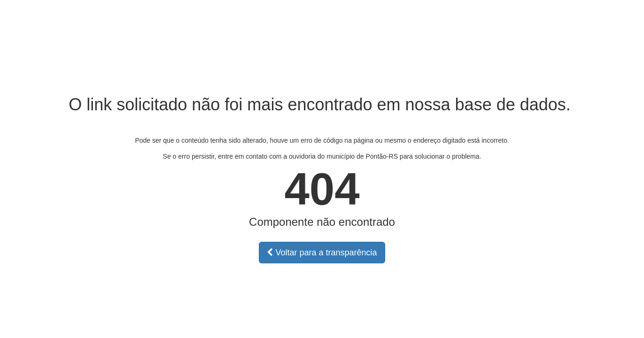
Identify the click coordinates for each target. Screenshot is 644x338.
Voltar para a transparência (322, 253)
